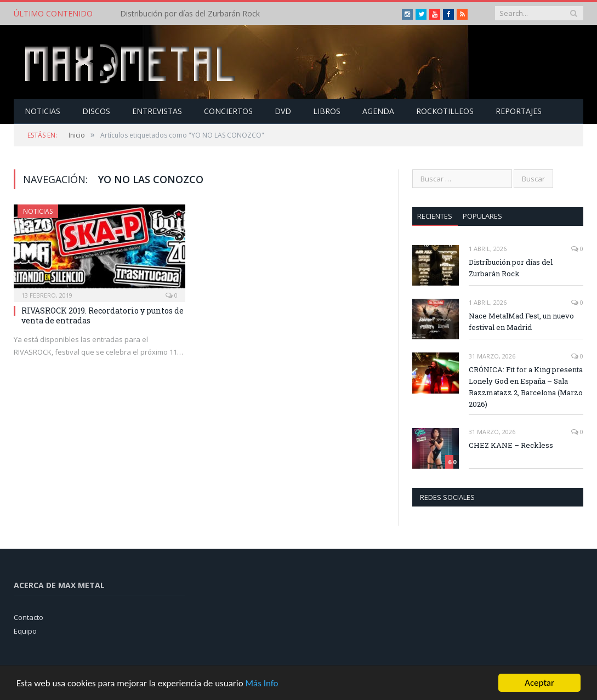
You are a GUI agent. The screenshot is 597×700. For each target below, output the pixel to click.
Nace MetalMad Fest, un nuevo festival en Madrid (521, 321)
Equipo (25, 631)
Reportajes (519, 111)
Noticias (42, 111)
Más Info (261, 684)
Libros (327, 111)
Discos (96, 111)
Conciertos (228, 111)
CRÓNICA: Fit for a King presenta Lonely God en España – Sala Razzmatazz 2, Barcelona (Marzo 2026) (526, 387)
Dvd (283, 111)
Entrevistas (157, 111)
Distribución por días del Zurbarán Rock (190, 14)
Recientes (435, 216)
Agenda (378, 111)
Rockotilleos (445, 111)
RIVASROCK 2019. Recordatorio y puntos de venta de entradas (103, 315)
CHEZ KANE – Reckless (511, 445)
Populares (482, 216)
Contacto (29, 617)
